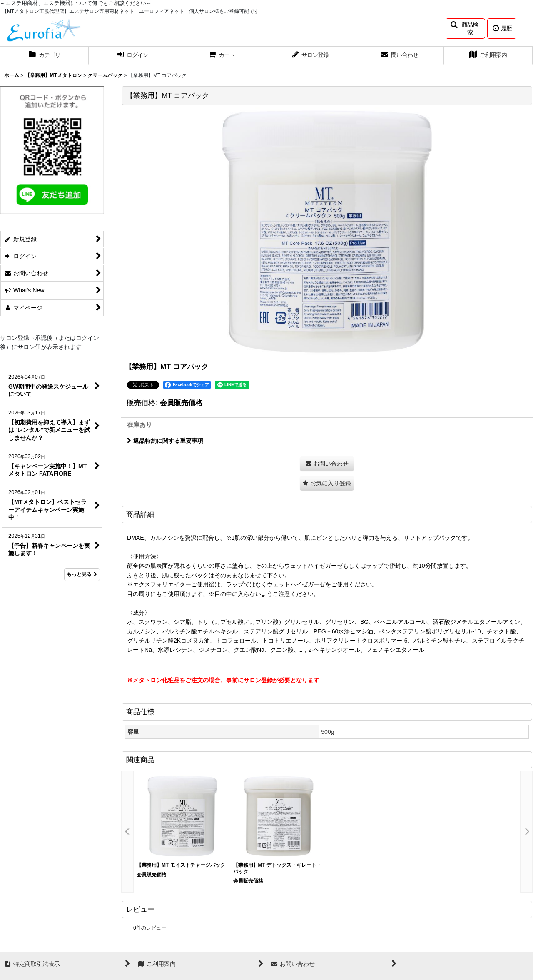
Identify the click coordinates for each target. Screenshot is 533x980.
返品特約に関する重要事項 (165, 441)
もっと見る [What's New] (82, 574)
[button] (465, 29)
